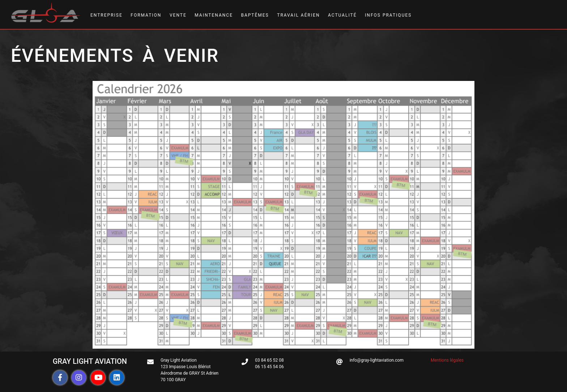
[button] (60, 378)
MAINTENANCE (214, 15)
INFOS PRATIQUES (388, 15)
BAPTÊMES (255, 15)
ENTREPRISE (106, 15)
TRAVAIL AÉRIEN (298, 15)
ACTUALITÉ (342, 15)
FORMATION (146, 15)
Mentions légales (447, 360)
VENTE (178, 15)
